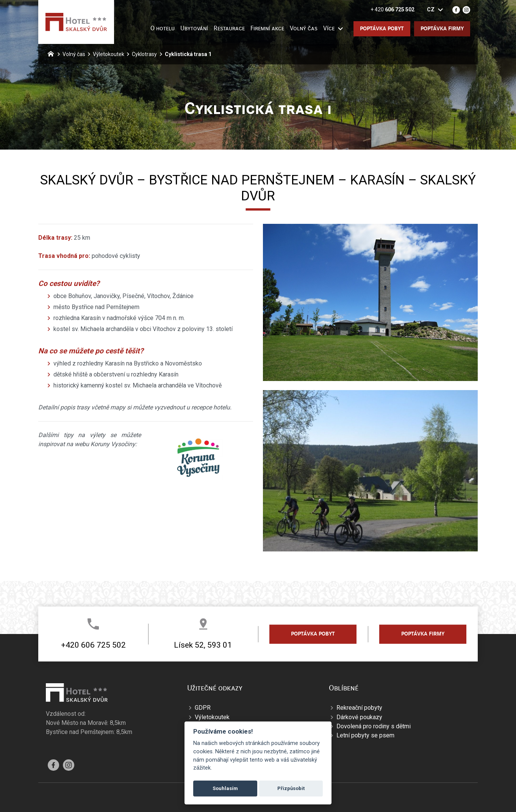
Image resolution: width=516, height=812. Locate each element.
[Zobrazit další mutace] (440, 10)
